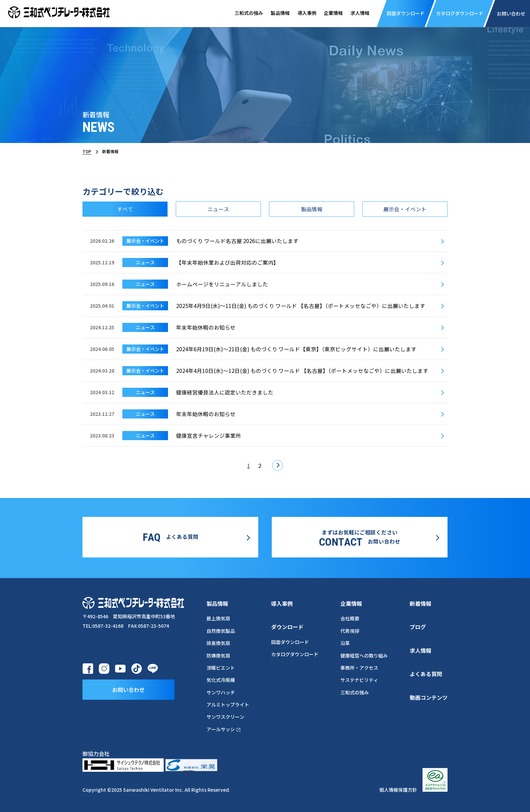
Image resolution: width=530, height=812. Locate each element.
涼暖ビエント (221, 666)
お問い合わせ (128, 688)
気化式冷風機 (221, 679)
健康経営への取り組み (364, 654)
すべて (125, 209)
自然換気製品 (221, 629)
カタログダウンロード (295, 653)
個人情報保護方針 (398, 788)
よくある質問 (426, 673)
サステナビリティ (359, 679)
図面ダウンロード (290, 641)
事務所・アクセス (359, 666)
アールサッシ (224, 728)
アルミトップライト (228, 703)
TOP (87, 151)
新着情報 (420, 602)
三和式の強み (239, 13)
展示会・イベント (405, 209)
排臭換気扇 (218, 642)
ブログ (418, 625)
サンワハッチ (221, 691)
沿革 (345, 642)
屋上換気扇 (218, 617)
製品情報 (272, 13)
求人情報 (356, 13)
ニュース (218, 209)
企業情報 (328, 13)
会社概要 (350, 617)
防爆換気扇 (218, 654)
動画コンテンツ (429, 696)
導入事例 (300, 13)
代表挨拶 (350, 629)
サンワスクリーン (225, 716)
